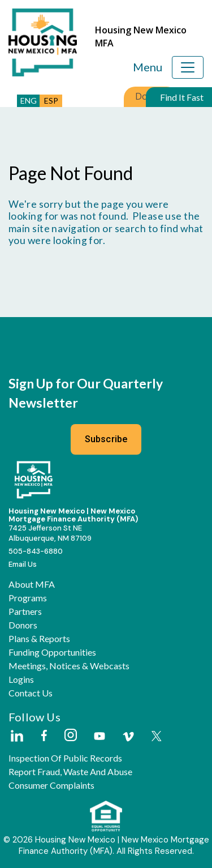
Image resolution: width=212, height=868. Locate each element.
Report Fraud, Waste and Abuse (70, 772)
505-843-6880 (36, 551)
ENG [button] (29, 101)
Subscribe (106, 439)
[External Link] (16, 737)
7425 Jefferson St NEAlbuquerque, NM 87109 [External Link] (50, 533)
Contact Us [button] (31, 693)
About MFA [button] (32, 584)
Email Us (23, 564)
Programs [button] (28, 598)
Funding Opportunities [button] (52, 652)
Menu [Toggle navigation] (148, 67)
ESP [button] (51, 101)
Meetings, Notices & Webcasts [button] (69, 666)
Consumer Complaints (51, 785)
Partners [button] (25, 612)
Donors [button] (23, 625)
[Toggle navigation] (188, 67)
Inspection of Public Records (65, 758)
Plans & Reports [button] (39, 639)
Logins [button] (21, 679)
